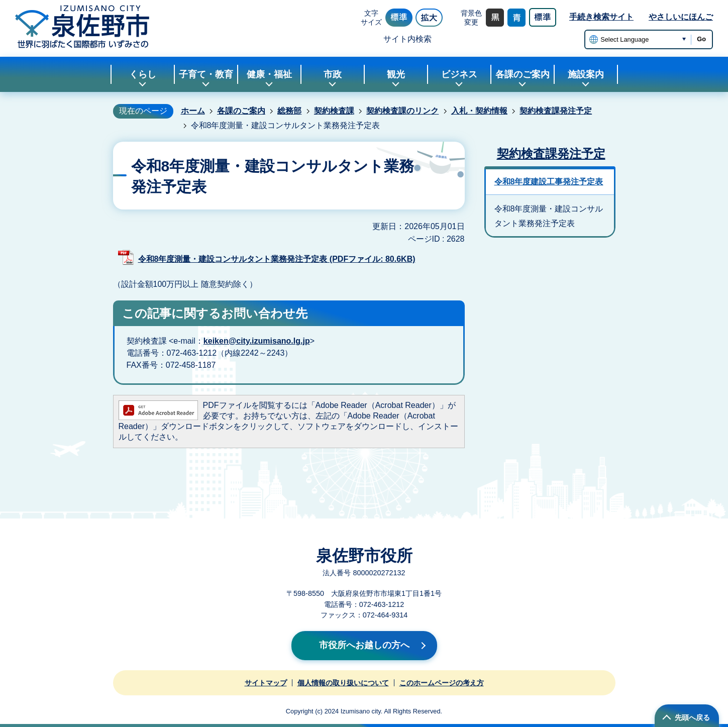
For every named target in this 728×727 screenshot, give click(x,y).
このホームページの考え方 (442, 683)
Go (701, 39)
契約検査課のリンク (402, 111)
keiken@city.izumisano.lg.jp (257, 341)
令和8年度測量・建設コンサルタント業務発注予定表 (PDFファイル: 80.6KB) (277, 259)
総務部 (289, 111)
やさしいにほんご (681, 17)
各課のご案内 (241, 111)
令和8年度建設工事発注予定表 (549, 182)
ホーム (193, 111)
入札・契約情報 (479, 111)
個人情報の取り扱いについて (343, 683)
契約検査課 (334, 111)
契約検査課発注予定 (556, 111)
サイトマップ (266, 683)
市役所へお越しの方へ (364, 645)
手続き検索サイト (601, 17)
